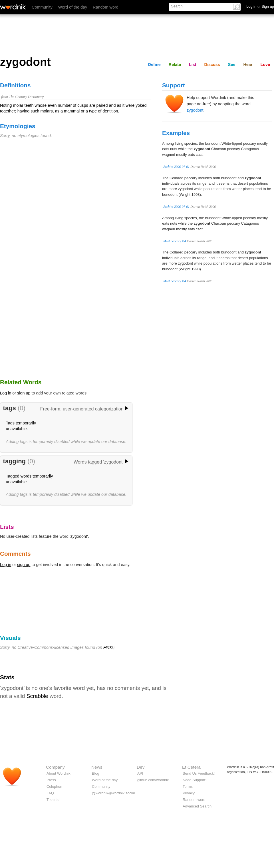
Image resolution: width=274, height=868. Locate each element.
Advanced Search (197, 806)
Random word (106, 7)
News (97, 767)
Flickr (108, 647)
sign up (24, 393)
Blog (96, 773)
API (140, 773)
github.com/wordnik (153, 780)
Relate (175, 65)
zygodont (195, 110)
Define (154, 65)
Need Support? (195, 780)
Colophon (54, 787)
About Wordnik (59, 773)
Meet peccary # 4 (175, 241)
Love (265, 65)
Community (42, 7)
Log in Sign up (260, 6)
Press (51, 780)
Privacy (189, 793)
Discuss (212, 65)
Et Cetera (191, 767)
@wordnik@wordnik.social (113, 793)
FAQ (50, 793)
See (232, 65)
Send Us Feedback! (199, 773)
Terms (188, 787)
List (193, 65)
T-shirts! (53, 800)
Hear (248, 65)
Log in (6, 393)
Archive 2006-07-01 (176, 167)
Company (55, 767)
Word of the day (73, 7)
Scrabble (37, 696)
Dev (141, 767)
